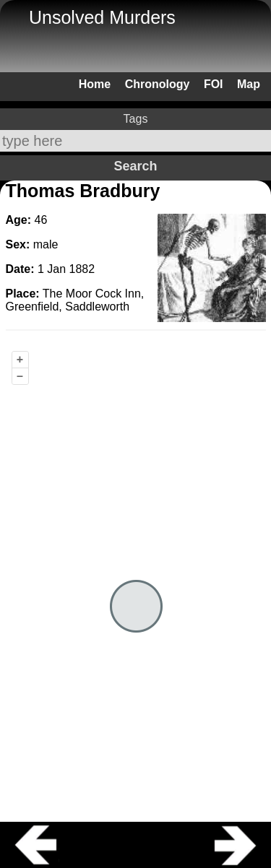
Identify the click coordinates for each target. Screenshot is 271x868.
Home (95, 84)
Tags (136, 119)
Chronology (158, 84)
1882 (82, 269)
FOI (214, 84)
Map (249, 84)
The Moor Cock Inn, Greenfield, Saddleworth (75, 300)
